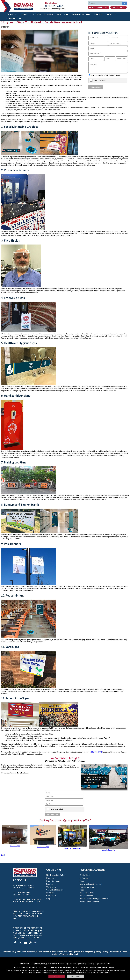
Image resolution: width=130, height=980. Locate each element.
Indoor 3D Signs (86, 893)
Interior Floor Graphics (89, 902)
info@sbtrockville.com (26, 938)
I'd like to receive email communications (105, 75)
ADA (82, 881)
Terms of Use (52, 963)
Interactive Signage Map (77, 963)
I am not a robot (100, 80)
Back (3, 855)
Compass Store (14, 18)
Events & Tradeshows (73, 847)
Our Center (63, 14)
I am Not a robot (57, 809)
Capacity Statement (81, 14)
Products (11, 14)
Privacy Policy (41, 963)
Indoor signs (15, 845)
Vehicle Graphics (108, 849)
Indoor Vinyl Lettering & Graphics (94, 899)
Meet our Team (53, 881)
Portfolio (36, 14)
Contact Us (110, 14)
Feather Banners (87, 887)
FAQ (32, 963)
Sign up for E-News (103, 963)
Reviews (98, 14)
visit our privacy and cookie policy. (97, 972)
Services (23, 14)
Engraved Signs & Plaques (91, 884)
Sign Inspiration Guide (56, 875)
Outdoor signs (43, 846)
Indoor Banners (86, 896)
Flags (82, 890)
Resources (49, 14)
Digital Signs (85, 875)
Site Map (91, 963)
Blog (48, 899)
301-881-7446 (53, 6)
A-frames (84, 878)
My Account (25, 963)
